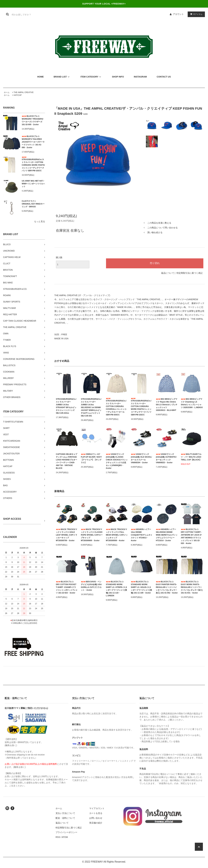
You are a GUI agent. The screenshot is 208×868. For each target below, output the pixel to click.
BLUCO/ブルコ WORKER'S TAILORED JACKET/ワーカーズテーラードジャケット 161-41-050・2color (33, 142)
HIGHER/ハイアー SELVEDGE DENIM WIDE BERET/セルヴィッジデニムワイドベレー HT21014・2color (167, 535)
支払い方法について (65, 813)
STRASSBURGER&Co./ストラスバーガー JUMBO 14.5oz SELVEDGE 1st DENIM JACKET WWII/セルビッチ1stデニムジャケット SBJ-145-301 (91, 407)
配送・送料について (65, 818)
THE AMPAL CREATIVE (24, 92)
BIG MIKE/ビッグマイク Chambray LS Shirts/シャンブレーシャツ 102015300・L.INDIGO (192, 403)
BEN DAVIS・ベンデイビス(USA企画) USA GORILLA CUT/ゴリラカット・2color (91, 586)
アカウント (178, 14)
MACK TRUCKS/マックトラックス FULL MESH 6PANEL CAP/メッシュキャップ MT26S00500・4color (117, 535)
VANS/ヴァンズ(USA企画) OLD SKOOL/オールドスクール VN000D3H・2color (141, 458)
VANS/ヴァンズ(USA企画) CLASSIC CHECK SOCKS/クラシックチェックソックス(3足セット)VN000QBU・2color (117, 461)
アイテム (196, 14)
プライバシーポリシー (66, 832)
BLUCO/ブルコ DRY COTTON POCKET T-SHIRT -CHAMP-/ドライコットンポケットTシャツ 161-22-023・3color (67, 587)
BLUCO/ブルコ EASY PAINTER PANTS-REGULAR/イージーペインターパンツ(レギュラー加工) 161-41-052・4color (167, 587)
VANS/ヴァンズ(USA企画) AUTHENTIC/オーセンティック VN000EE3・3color (166, 458)
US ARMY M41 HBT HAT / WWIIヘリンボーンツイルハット (33, 184)
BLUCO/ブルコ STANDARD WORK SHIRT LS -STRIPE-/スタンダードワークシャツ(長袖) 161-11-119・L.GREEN (116, 589)
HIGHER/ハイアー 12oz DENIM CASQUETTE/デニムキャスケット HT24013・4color (141, 535)
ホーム (7, 92)
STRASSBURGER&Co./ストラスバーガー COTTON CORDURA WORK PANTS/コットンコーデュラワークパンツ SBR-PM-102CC (33, 164)
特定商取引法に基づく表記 (190, 273)
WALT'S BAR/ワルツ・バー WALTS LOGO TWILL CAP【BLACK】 (191, 457)
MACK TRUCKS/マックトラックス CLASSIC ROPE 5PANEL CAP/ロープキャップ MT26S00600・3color (92, 535)
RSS (58, 837)
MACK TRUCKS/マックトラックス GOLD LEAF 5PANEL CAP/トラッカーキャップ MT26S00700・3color (67, 535)
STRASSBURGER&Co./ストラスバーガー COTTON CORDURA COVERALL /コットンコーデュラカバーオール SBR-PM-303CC (116, 407)
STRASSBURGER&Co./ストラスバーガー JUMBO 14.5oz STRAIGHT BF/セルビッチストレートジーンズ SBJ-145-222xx (66, 406)
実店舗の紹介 (96, 823)
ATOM (65, 837)
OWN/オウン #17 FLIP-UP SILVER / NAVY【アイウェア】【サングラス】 (91, 458)
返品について (168, 273)
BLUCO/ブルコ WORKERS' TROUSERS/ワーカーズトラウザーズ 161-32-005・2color (33, 120)
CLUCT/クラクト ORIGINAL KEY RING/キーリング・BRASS (33, 204)
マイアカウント (97, 808)
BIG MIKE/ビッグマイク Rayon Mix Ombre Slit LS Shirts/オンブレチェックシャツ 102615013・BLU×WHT (167, 405)
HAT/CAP (18, 95)
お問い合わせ (96, 818)
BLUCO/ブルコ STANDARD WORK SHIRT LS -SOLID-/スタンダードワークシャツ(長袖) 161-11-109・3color (141, 587)
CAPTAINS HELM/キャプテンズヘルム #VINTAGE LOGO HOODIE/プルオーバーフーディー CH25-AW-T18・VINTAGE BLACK (67, 461)
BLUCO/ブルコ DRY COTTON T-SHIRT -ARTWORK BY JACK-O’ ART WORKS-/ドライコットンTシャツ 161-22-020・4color (191, 536)
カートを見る (96, 813)
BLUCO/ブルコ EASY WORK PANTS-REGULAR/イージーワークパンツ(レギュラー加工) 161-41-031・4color (192, 587)
